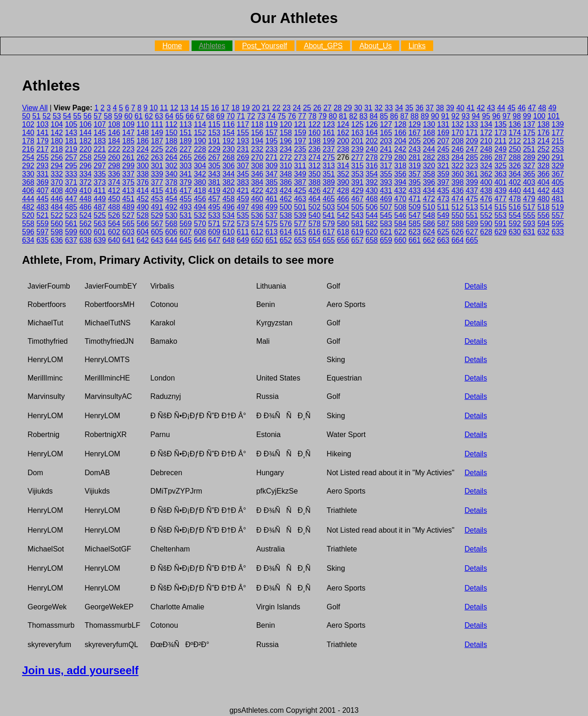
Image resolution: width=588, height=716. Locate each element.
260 (114, 157)
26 (317, 108)
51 (36, 116)
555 (529, 215)
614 (286, 232)
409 (71, 190)
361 (472, 174)
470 (400, 199)
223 (128, 149)
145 (100, 133)
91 (445, 116)
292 (28, 166)
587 (444, 224)
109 (128, 124)
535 (243, 215)
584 (400, 224)
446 (57, 199)
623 (415, 232)
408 (57, 190)
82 (353, 116)
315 (358, 166)
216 (28, 149)
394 (400, 182)
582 (372, 224)
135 (500, 124)
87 (404, 116)
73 (261, 116)
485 (71, 207)
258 (86, 157)
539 (300, 215)
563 (100, 224)
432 (400, 190)
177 (558, 133)
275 (329, 157)
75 (282, 116)
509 (415, 207)
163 (358, 133)
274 (314, 157)
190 (200, 141)
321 (444, 166)
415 (157, 190)
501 (300, 207)
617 (329, 232)
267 (214, 157)
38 (440, 108)
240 (372, 149)
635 (42, 240)
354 (372, 174)
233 (272, 149)
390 (343, 182)
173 (500, 133)
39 (450, 108)
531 (186, 215)
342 (200, 174)
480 (544, 199)
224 (143, 149)
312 (314, 166)
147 (128, 133)
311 (300, 166)
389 (329, 182)
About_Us (375, 46)
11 (164, 108)
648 (229, 240)
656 (343, 240)
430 (372, 190)
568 (172, 224)
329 (558, 166)
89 (425, 116)
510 (429, 207)
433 (415, 190)
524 (86, 215)
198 (314, 141)
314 (343, 166)
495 (214, 207)
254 (28, 157)
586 (429, 224)
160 (314, 133)
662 (429, 240)
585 (415, 224)
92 (456, 116)
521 (42, 215)
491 (157, 207)
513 (472, 207)
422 (257, 190)
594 (544, 224)
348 (286, 174)
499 (272, 207)
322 (458, 166)
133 (472, 124)
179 (42, 141)
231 (243, 149)
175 (529, 133)
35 (409, 108)
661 (415, 240)
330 (28, 174)
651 (272, 240)
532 (200, 215)
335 (100, 174)
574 (257, 224)
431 (386, 190)
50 (26, 116)
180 (57, 141)
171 (472, 133)
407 (42, 190)
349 (300, 174)
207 (444, 141)
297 (100, 166)
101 (554, 116)
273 (300, 157)
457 (214, 199)
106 (86, 124)
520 (28, 215)
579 (329, 224)
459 (243, 199)
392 (372, 182)
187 (157, 141)
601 (100, 232)
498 (257, 207)
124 (343, 124)
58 (108, 116)
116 (229, 124)
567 (157, 224)
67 (200, 116)
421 (243, 190)
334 (86, 174)
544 (372, 215)
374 (114, 182)
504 (343, 207)
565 (128, 224)
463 (300, 199)
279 (386, 157)
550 (458, 215)
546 (400, 215)
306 (229, 166)
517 (529, 207)
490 (143, 207)
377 (157, 182)
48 (542, 108)
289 (529, 157)
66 (190, 116)
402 (515, 182)
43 (491, 108)
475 (472, 199)
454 (172, 199)
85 (384, 116)
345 (243, 174)
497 (243, 207)
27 (328, 108)
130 (429, 124)
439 (500, 190)
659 (386, 240)
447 (71, 199)
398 (458, 182)
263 (157, 157)
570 (200, 224)
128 (400, 124)
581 (358, 224)
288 (515, 157)
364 (515, 174)
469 (386, 199)
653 (300, 240)
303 (186, 166)
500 (286, 207)
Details (476, 286)
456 (200, 199)
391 (358, 182)
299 (128, 166)
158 (286, 133)
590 (486, 224)
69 (220, 116)
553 (500, 215)
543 (358, 215)
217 (42, 149)
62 (149, 116)
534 (229, 215)
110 (143, 124)
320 (429, 166)
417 (186, 190)
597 (42, 232)
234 (286, 149)
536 (257, 215)
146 (114, 133)
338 (143, 174)
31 (368, 108)
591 (500, 224)
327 (529, 166)
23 (287, 108)
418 (200, 190)
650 (257, 240)
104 (57, 124)
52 (47, 116)
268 (229, 157)
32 (379, 108)
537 (272, 215)
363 (500, 174)
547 (415, 215)
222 (114, 149)
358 (429, 174)
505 (358, 207)
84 (374, 116)
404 (544, 182)
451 (128, 199)
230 (229, 149)
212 (515, 141)
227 (186, 149)
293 (42, 166)
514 (486, 207)
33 (389, 108)
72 (251, 116)
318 (400, 166)
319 (415, 166)
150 (172, 133)
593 (529, 224)
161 (329, 133)
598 (57, 232)
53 (57, 116)
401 (500, 182)
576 (286, 224)
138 (544, 124)
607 (186, 232)
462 (286, 199)
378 (172, 182)
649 (243, 240)
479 (529, 199)
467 (358, 199)
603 (128, 232)
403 (529, 182)
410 (86, 190)
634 (28, 240)
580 (343, 224)
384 (257, 182)
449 (100, 199)
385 (272, 182)
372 (86, 182)
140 (28, 133)
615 (300, 232)
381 (214, 182)
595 (558, 224)
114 (200, 124)
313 (329, 166)
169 (444, 133)
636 (57, 240)
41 (470, 108)
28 (338, 108)
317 (386, 166)
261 (128, 157)
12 (174, 108)
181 (71, 141)
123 (329, 124)
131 (444, 124)
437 (472, 190)
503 (329, 207)
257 (71, 157)
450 (114, 199)
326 (515, 166)
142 (57, 133)
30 (358, 108)
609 (214, 232)
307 (243, 166)
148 (143, 133)
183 (100, 141)
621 (386, 232)
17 (225, 108)
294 (57, 166)
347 (272, 174)
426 (314, 190)
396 (429, 182)
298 (114, 166)
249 (500, 149)
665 (472, 240)
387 (300, 182)
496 (229, 207)
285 (472, 157)
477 (500, 199)
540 (314, 215)
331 (42, 174)
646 (200, 240)
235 (300, 149)
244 (429, 149)
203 (386, 141)
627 (472, 232)
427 (329, 190)
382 (229, 182)
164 (372, 133)
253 (558, 149)
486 (86, 207)
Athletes (212, 46)
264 (172, 157)
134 (486, 124)
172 (486, 133)
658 (372, 240)
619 (358, 232)
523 (71, 215)
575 (272, 224)
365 (529, 174)
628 (486, 232)
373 (100, 182)
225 (157, 149)
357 (415, 174)
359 (444, 174)
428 (343, 190)
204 (400, 141)
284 (458, 157)
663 (444, 240)
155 (243, 133)
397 (444, 182)
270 (257, 157)
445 (42, 199)
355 (386, 174)
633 (558, 232)
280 (400, 157)
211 (500, 141)
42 (481, 108)
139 (558, 124)
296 (86, 166)
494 (200, 207)
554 (515, 215)
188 (172, 141)
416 (172, 190)
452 (143, 199)
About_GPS (323, 46)
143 (71, 133)
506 (372, 207)
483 (42, 207)
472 (429, 199)
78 (312, 116)
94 (476, 116)
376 (143, 182)
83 (363, 116)
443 (558, 190)
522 (57, 215)
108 (114, 124)
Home (172, 46)
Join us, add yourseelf (80, 670)
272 (286, 157)
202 (372, 141)
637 (71, 240)
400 (486, 182)
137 (529, 124)
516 (515, 207)
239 (358, 149)
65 (180, 116)
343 (214, 174)
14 (195, 108)
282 (429, 157)
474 (458, 199)
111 (157, 124)
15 (205, 108)
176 (544, 133)
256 (57, 157)
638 (86, 240)
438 (486, 190)
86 (394, 116)
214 (544, 141)
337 (128, 174)
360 (458, 174)
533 (214, 215)
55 (77, 116)
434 (429, 190)
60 (129, 116)
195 (272, 141)
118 (257, 124)
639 (100, 240)
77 (302, 116)
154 (229, 133)
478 (515, 199)
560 (57, 224)
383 (243, 182)
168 (429, 133)
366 (544, 174)
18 (236, 108)
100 (540, 116)
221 (100, 149)
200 (343, 141)
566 (143, 224)
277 (358, 157)
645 (186, 240)
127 (386, 124)
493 (186, 207)
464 (314, 199)
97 (507, 116)
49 (552, 108)
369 (42, 182)
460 (257, 199)
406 (28, 190)
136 (515, 124)
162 (343, 133)
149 (157, 133)
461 (272, 199)
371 (71, 182)
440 (515, 190)
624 (429, 232)
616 (314, 232)
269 (243, 157)
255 (42, 157)
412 (114, 190)
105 (71, 124)
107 (100, 124)
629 (500, 232)
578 (314, 224)
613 (272, 232)
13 (184, 108)
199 (329, 141)
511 (444, 207)
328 (544, 166)
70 (231, 116)
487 (100, 207)
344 (229, 174)
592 (515, 224)
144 (86, 133)
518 (544, 207)
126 (372, 124)
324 (486, 166)
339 (157, 174)
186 (143, 141)
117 (243, 124)
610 (229, 232)
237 (329, 149)
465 (329, 199)
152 (200, 133)
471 (415, 199)
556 (544, 215)
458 (229, 199)
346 (257, 174)
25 (307, 108)
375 (128, 182)
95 (486, 116)
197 (300, 141)
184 (114, 141)
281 (415, 157)
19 (246, 108)
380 (200, 182)
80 (333, 116)
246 (458, 149)
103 (42, 124)
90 (435, 116)
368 (28, 182)
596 (28, 232)
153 (214, 133)
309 (272, 166)
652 (286, 240)
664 (458, 240)
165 (386, 133)
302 (172, 166)
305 (214, 166)
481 (558, 199)
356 (400, 174)
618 (343, 232)
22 (277, 108)
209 (472, 141)
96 (497, 116)
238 (343, 149)
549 (444, 215)
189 (186, 141)
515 (500, 207)
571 (214, 224)
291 (558, 157)
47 (532, 108)
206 (429, 141)
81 (343, 116)
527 (128, 215)
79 (322, 116)
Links (417, 46)
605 (157, 232)
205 (415, 141)
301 (157, 166)
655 (329, 240)
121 (300, 124)
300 (143, 166)
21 (266, 108)
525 (100, 215)
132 (458, 124)
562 (86, 224)
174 (515, 133)
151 (186, 133)
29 (348, 108)
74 (271, 116)
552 (486, 215)
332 (57, 174)
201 (358, 141)
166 (400, 133)
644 (172, 240)
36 (419, 108)
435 (444, 190)
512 (458, 207)
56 (88, 116)
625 (444, 232)
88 (415, 116)
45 (511, 108)
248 (486, 149)
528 (143, 215)
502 (314, 207)
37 (430, 108)
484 (57, 207)
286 (486, 157)
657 (358, 240)
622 (400, 232)
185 (128, 141)
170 (458, 133)
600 (86, 232)
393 (386, 182)
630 (515, 232)
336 (114, 174)
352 (343, 174)
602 (114, 232)
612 (257, 232)
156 (257, 133)
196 (286, 141)
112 (172, 124)
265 (186, 157)
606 (172, 232)
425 (300, 190)
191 (214, 141)
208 (458, 141)
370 (57, 182)
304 (200, 166)
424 (286, 190)
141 (42, 133)
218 (57, 149)
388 (314, 182)
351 (329, 174)
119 (272, 124)
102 (28, 124)
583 (386, 224)
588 (458, 224)
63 (159, 116)
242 (400, 149)
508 (400, 207)
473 (444, 199)
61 (139, 116)
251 (529, 149)
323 (472, 166)
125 (358, 124)
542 (343, 215)
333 (71, 174)
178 (28, 141)
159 (300, 133)
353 (358, 174)
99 (527, 116)
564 (114, 224)
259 (100, 157)
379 (186, 182)
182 (86, 141)
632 (544, 232)
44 (501, 108)
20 (256, 108)
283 (444, 157)
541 (329, 215)
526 (114, 215)
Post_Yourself (265, 46)
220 (86, 149)
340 (172, 174)
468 (372, 199)
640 (114, 240)
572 (229, 224)
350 (314, 174)
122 (314, 124)
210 (486, 141)
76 (292, 116)
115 (214, 124)
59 (118, 116)
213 (529, 141)
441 (529, 190)
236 (314, 149)
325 (500, 166)
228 (200, 149)
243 (415, 149)
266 (200, 157)
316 (372, 166)
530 (172, 215)
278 (372, 157)
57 (98, 116)
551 (472, 215)
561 (71, 224)
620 (372, 232)
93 (466, 116)
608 (200, 232)
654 (314, 240)
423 (272, 190)
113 (186, 124)
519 (558, 207)
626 (458, 232)
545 (386, 215)
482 (28, 207)
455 (186, 199)
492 (172, 207)
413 (128, 190)
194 (257, 141)
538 (286, 215)
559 (42, 224)
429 (358, 190)
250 (515, 149)
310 (286, 166)
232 (257, 149)
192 (229, 141)
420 (229, 190)
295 (71, 166)
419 (214, 190)
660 (400, 240)
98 (517, 116)
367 (558, 174)
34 (399, 108)
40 (460, 108)
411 (100, 190)
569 (186, 224)
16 (215, 108)
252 (544, 149)
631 (529, 232)
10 (154, 108)
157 (272, 133)
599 (71, 232)
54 (67, 116)
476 (486, 199)
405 (558, 182)
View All (35, 108)
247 (472, 149)
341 (186, 174)
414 (143, 190)
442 (544, 190)
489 (128, 207)
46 (522, 108)
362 (486, 174)
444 (28, 199)
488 (114, 207)
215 (558, 141)
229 (214, 149)
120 (286, 124)
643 (157, 240)
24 (297, 108)
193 (243, 141)
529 (157, 215)
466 (343, 199)
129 (415, 124)
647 (214, 240)
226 (172, 149)
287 (500, 157)
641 (128, 240)
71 (241, 116)
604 (143, 232)
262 (143, 157)
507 (386, 207)
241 (386, 149)
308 (257, 166)
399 (472, 182)
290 (544, 157)
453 (157, 199)
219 (71, 149)
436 (458, 190)
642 (143, 240)
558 (28, 224)
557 (558, 215)
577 (300, 224)
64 (170, 116)
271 (272, 157)
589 (472, 224)
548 (429, 215)
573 (243, 224)
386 (286, 182)
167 (415, 133)
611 (243, 232)
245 (444, 149)
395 (415, 182)
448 (86, 199)
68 (210, 116)
